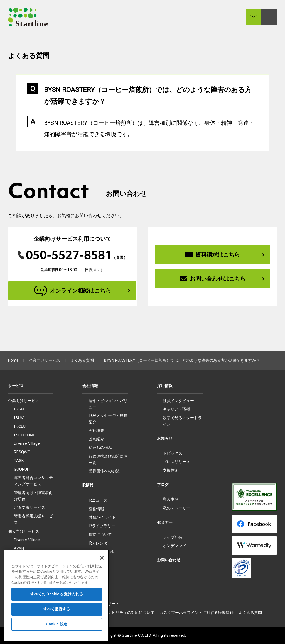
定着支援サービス (30, 507)
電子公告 (96, 560)
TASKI (19, 461)
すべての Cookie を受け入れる (57, 607)
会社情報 (90, 386)
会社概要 (96, 431)
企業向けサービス (45, 360)
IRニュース (98, 500)
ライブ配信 (173, 537)
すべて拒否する (57, 622)
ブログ (163, 485)
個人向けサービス (24, 531)
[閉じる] (102, 571)
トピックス (173, 453)
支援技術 (171, 470)
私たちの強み (100, 448)
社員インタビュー (178, 401)
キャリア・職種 (176, 409)
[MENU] (269, 17)
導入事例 (171, 499)
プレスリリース (176, 462)
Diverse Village (27, 443)
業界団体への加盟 (104, 471)
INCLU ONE (24, 435)
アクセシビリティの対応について (125, 613)
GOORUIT (22, 469)
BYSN (19, 409)
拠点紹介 (96, 439)
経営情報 (96, 509)
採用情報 (165, 386)
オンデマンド (175, 546)
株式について (100, 534)
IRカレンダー (100, 543)
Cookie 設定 (57, 637)
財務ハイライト (102, 517)
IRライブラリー (102, 526)
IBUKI (19, 418)
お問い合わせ (169, 560)
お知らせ (165, 438)
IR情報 (88, 485)
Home (13, 360)
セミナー (165, 522)
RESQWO (22, 452)
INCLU (20, 426)
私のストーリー (176, 508)
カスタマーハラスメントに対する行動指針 (196, 613)
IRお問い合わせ (102, 551)
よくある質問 (82, 360)
